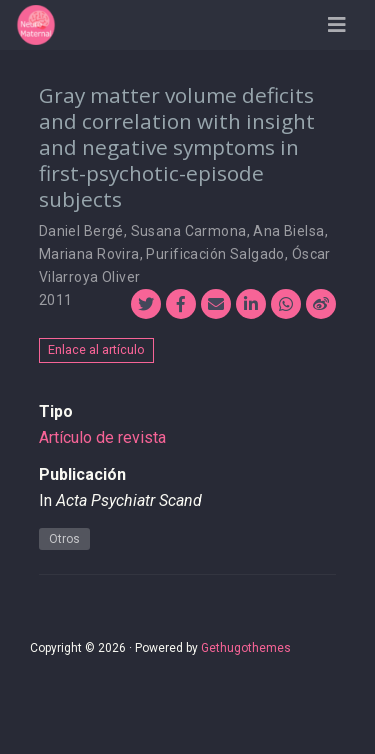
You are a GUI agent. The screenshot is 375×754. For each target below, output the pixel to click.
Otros (64, 539)
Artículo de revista (102, 437)
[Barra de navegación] (337, 25)
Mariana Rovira (89, 254)
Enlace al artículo (96, 349)
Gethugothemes (246, 648)
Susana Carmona (189, 231)
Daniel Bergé (81, 231)
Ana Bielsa (288, 231)
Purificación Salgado (215, 254)
